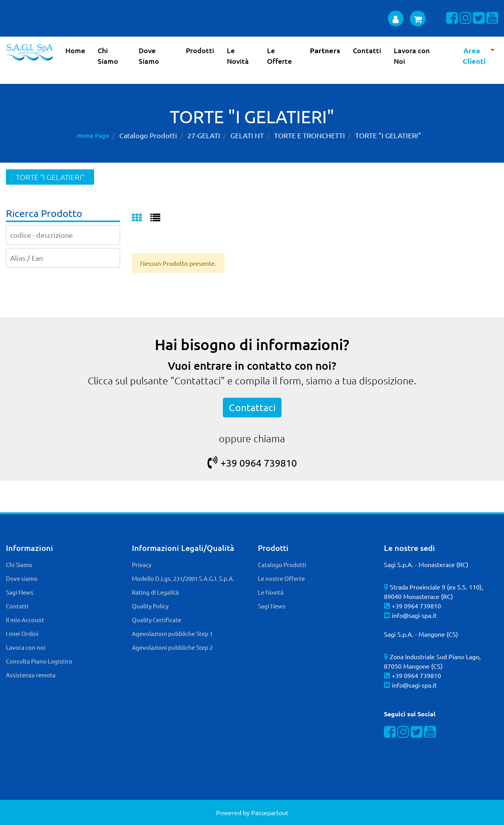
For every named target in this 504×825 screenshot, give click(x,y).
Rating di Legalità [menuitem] (155, 592)
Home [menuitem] (75, 50)
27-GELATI (204, 135)
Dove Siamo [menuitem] (149, 56)
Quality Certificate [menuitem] (157, 620)
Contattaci (252, 407)
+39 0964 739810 (252, 463)
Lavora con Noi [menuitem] (412, 56)
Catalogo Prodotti (148, 135)
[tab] (141, 218)
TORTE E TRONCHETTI (309, 135)
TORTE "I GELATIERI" (388, 135)
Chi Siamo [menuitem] (108, 56)
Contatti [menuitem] (367, 50)
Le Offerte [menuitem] (279, 56)
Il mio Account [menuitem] (25, 620)
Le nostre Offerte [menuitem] (281, 578)
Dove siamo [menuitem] (22, 578)
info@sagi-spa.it (414, 615)
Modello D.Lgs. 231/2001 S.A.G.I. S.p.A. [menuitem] (183, 578)
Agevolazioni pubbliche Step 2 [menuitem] (172, 647)
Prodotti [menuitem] (200, 50)
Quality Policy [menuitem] (150, 606)
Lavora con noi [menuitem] (26, 647)
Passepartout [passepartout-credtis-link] (270, 812)
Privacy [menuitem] (142, 565)
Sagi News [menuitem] (20, 592)
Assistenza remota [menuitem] (31, 675)
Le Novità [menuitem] (238, 56)
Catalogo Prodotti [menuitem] (282, 565)
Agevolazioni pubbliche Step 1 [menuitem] (172, 633)
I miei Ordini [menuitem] (22, 633)
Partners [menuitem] (325, 50)
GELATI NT (247, 135)
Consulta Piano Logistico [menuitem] (39, 661)
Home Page (93, 135)
